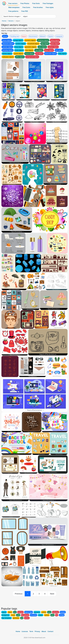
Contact (50, 631)
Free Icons (26, 7)
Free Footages (48, 3)
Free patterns (13, 11)
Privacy (37, 631)
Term (31, 631)
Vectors (11, 21)
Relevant (43, 36)
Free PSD (25, 11)
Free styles (50, 7)
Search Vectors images (12, 16)
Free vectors (13, 3)
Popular (51, 36)
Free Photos (25, 3)
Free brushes (38, 7)
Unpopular (59, 36)
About (44, 631)
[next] (52, 594)
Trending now (14, 36)
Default (5, 36)
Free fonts (36, 3)
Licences (25, 631)
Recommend (33, 36)
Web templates (14, 7)
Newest (24, 36)
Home (4, 21)
